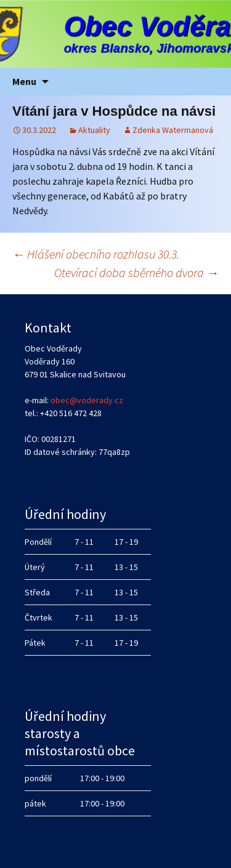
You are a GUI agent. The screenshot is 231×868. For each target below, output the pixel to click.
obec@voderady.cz (87, 400)
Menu (24, 81)
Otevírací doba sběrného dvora (136, 272)
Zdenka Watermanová (173, 130)
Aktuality (94, 130)
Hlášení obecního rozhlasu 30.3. (96, 254)
